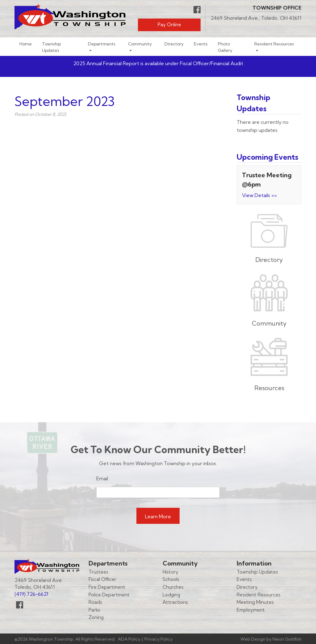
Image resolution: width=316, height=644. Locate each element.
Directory (174, 44)
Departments (102, 44)
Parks (94, 610)
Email (102, 478)
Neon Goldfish (287, 639)
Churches (173, 587)
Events (201, 44)
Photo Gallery (225, 47)
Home (26, 44)
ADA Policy (129, 639)
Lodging (171, 595)
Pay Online (169, 25)
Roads (95, 602)
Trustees (98, 572)
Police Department (109, 595)
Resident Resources (274, 44)
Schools (171, 579)
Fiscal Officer (102, 579)
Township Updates (51, 47)
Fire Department (107, 587)
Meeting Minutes (255, 602)
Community (140, 44)
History (170, 572)
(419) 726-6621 (31, 594)
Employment (251, 610)
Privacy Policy (158, 639)
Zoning (96, 617)
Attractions (175, 602)
